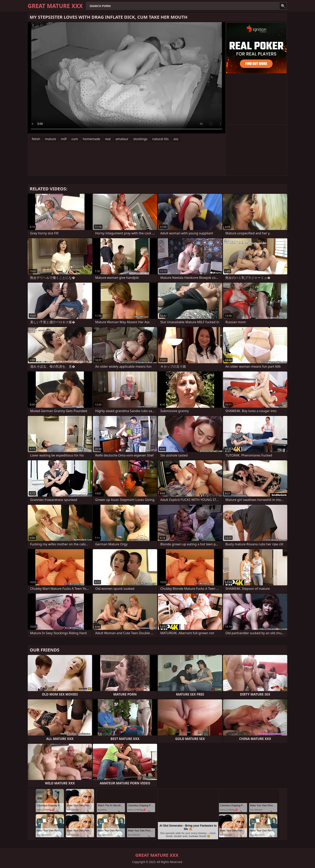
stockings (140, 139)
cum (75, 139)
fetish (36, 139)
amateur (122, 139)
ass (176, 139)
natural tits (160, 139)
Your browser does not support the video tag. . (127, 78)
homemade (91, 139)
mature (51, 139)
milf (64, 139)
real (108, 139)
